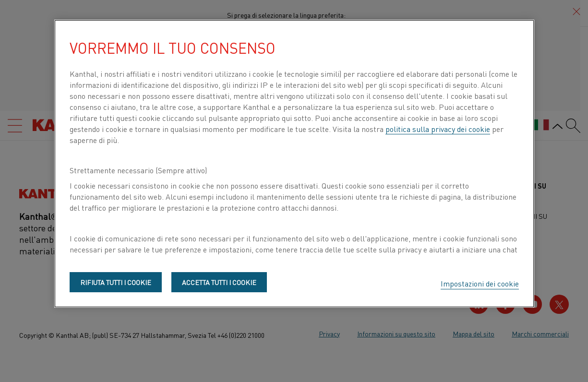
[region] (294, 164)
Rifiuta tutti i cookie (116, 282)
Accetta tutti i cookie (219, 282)
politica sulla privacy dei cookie (438, 129)
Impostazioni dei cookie (480, 283)
